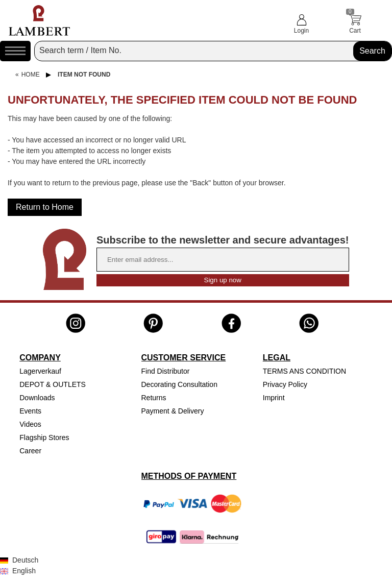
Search (372, 51)
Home (31, 75)
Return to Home (45, 207)
